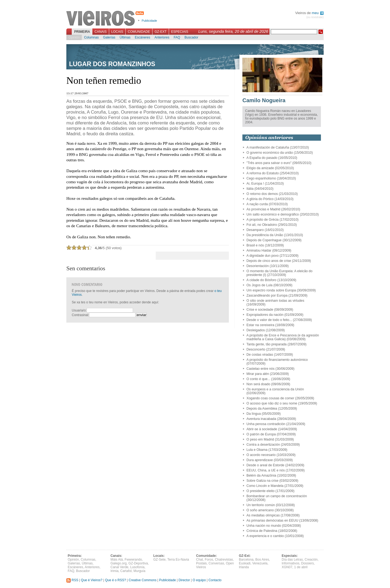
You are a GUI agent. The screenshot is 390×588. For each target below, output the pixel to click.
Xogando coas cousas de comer (270, 398)
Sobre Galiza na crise (262, 481)
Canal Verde (119, 567)
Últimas (125, 37)
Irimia (114, 571)
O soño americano (260, 510)
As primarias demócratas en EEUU (272, 520)
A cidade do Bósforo (261, 280)
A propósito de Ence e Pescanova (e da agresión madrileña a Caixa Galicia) (283, 337)
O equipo (199, 580)
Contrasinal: (80, 315)
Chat (199, 560)
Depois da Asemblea (262, 409)
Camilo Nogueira (264, 100)
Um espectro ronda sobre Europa (271, 290)
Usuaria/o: (79, 310)
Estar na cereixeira (260, 325)
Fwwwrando (133, 560)
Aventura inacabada (261, 419)
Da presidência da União (265, 235)
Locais (117, 32)
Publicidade (149, 21)
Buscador (191, 37)
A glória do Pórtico (260, 199)
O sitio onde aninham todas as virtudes (275, 301)
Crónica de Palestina (262, 531)
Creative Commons (143, 580)
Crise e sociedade (260, 310)
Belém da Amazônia (261, 475)
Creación (311, 560)
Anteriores (162, 37)
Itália (250, 189)
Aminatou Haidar (259, 250)
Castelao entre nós (261, 369)
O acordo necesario (261, 455)
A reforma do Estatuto (263, 173)
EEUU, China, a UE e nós (266, 470)
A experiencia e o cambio (265, 536)
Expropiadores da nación (265, 315)
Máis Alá (117, 560)
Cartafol (126, 571)
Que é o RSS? (116, 580)
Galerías (109, 37)
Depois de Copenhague (264, 240)
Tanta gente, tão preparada (266, 344)
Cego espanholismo (261, 178)
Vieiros (106, 19)
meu (318, 13)
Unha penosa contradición (266, 424)
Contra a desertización (263, 445)
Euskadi (245, 563)
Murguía (139, 571)
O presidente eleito (261, 491)
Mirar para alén (258, 374)
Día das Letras (292, 560)
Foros (209, 560)
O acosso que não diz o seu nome (272, 403)
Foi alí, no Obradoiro (262, 225)
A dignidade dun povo (263, 256)
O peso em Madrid (260, 439)
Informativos (290, 563)
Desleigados (256, 330)
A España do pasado (262, 158)
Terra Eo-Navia (178, 560)
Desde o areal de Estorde (265, 465)
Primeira (82, 32)
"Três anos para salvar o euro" (269, 163)
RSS (72, 580)
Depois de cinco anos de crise (269, 261)
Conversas (216, 563)
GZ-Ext (161, 32)
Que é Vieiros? (92, 580)
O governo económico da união (270, 153)
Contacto (215, 580)
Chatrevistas (224, 560)
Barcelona (246, 560)
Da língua (254, 414)
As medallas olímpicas (263, 515)
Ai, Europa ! (255, 184)
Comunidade (139, 32)
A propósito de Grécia (263, 220)
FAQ (177, 37)
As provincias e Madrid (263, 209)
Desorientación (258, 266)
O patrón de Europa (261, 434)
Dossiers (308, 563)
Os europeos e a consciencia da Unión (275, 389)
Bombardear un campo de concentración (277, 496)
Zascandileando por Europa (267, 295)
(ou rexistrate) (315, 17)
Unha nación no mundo (264, 526)
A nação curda (257, 204)
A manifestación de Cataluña (268, 147)
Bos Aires (262, 560)
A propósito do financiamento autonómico (277, 360)
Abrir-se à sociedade (262, 429)
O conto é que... (258, 379)
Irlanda (244, 567)
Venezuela (260, 563)
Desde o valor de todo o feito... (269, 320)
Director (184, 580)
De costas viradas (260, 355)
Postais (201, 563)
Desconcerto (256, 349)
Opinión (74, 37)
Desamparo (255, 230)
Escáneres (143, 37)
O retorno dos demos (262, 194)
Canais (101, 32)
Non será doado (258, 384)
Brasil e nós (255, 245)
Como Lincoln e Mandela (265, 486)
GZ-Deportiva (138, 563)
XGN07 (287, 567)
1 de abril (301, 567)
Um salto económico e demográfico (273, 214)
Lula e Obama (257, 450)
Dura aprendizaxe (260, 460)
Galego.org (118, 563)
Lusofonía (137, 567)
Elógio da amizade (260, 168)
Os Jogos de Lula (259, 285)
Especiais (180, 32)
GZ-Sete (159, 560)
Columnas (91, 37)
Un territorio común (261, 505)
